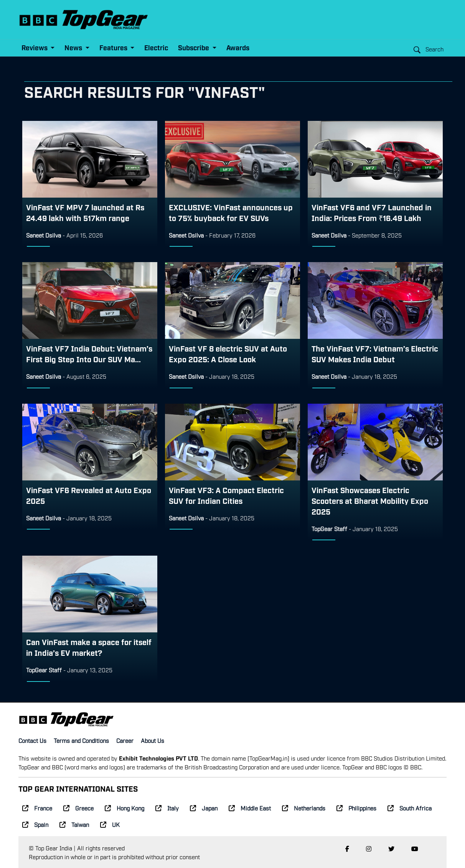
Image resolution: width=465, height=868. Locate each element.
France (37, 808)
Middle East (250, 808)
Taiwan (74, 824)
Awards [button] (238, 47)
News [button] (74, 47)
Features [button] (114, 47)
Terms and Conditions (81, 740)
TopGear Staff (329, 528)
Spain (35, 824)
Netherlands (304, 808)
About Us (153, 740)
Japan (204, 808)
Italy (167, 808)
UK (110, 824)
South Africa (410, 808)
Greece (78, 808)
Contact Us (32, 740)
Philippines (356, 808)
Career (125, 740)
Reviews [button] (35, 47)
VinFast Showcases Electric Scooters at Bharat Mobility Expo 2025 (370, 500)
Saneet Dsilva (44, 235)
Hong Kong (124, 808)
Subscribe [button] (194, 47)
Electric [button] (156, 47)
